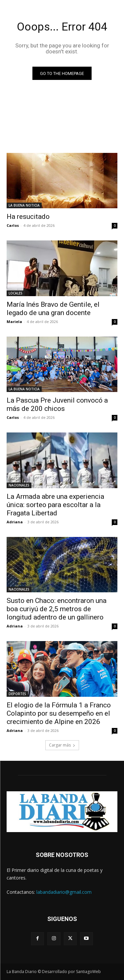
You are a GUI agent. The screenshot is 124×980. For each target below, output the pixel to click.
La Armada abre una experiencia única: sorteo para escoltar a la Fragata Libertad (55, 505)
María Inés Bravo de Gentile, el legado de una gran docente (53, 309)
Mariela (14, 322)
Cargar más (62, 745)
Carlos (13, 225)
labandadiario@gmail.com (64, 892)
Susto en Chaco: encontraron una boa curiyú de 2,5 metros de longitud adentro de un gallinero (57, 609)
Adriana (15, 522)
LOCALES (16, 293)
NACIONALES (19, 485)
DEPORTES (17, 694)
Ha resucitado (28, 217)
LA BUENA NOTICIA (24, 205)
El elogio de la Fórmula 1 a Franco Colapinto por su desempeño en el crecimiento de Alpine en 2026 (59, 713)
